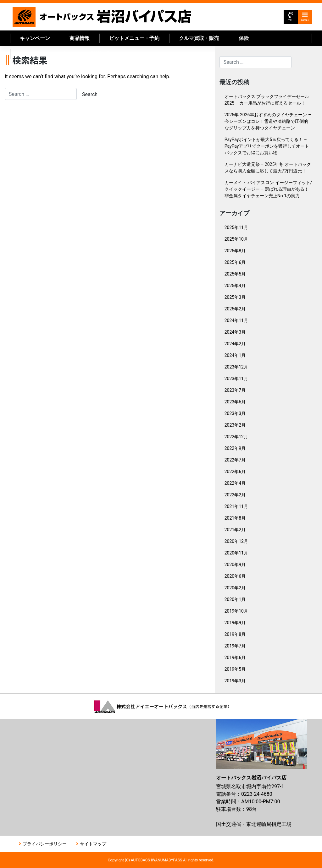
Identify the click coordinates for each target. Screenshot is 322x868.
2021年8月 (235, 518)
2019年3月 (235, 681)
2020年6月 (235, 576)
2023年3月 (235, 413)
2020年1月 (235, 599)
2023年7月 (235, 390)
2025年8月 (235, 251)
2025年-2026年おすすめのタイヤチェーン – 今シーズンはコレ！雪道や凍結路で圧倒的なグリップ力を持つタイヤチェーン (268, 121)
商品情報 (80, 38)
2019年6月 (235, 658)
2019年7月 (235, 646)
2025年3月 (235, 297)
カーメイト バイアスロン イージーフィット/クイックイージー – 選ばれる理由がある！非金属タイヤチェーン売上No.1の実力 (268, 189)
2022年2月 (235, 495)
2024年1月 (235, 355)
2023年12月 (236, 367)
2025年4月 (235, 286)
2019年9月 (235, 623)
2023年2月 (235, 425)
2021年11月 (236, 506)
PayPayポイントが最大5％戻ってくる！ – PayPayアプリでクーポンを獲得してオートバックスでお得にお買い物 (267, 146)
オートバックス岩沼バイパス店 (102, 17)
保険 (244, 38)
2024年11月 (236, 320)
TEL (291, 17)
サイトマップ (93, 844)
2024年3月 (235, 332)
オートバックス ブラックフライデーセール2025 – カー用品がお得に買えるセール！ (267, 100)
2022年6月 (235, 472)
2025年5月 (235, 274)
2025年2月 (235, 309)
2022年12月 (236, 437)
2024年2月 (235, 344)
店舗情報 (100, 54)
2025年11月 (236, 227)
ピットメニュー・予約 (134, 38)
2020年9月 (235, 565)
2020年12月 (236, 541)
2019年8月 (235, 634)
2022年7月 (235, 460)
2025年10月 (236, 239)
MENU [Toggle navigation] (305, 17)
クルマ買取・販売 (199, 38)
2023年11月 (236, 379)
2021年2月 (235, 530)
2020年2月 (235, 588)
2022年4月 (235, 483)
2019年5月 (235, 669)
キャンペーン (35, 38)
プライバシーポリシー (45, 844)
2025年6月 (235, 262)
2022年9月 (235, 448)
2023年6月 (235, 402)
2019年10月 (236, 611)
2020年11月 (236, 553)
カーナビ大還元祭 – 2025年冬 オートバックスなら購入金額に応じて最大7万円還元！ (268, 168)
